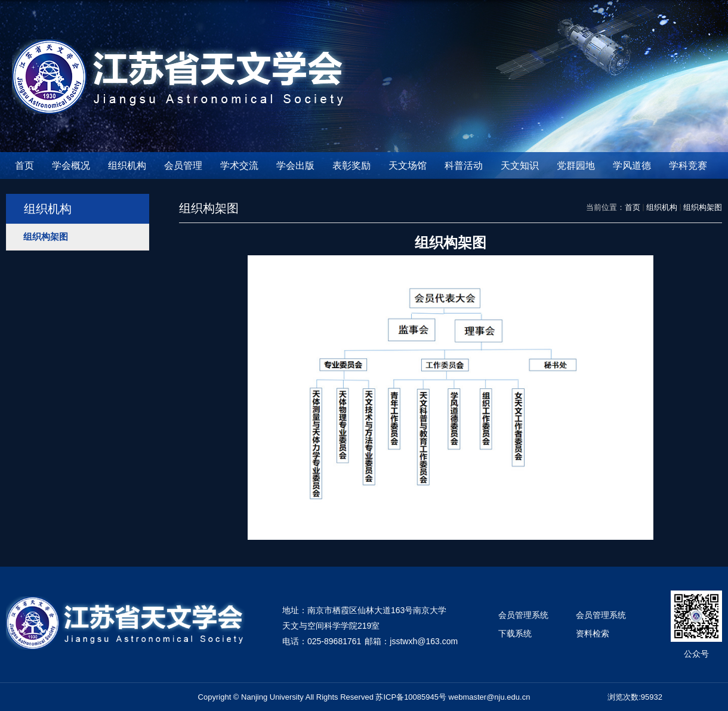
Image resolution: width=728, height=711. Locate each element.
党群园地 (576, 166)
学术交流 (239, 166)
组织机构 (127, 166)
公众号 (696, 654)
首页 (24, 166)
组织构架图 (703, 207)
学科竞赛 (688, 166)
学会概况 (71, 166)
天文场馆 (408, 166)
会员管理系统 (523, 615)
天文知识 (520, 166)
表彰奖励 (351, 166)
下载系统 (515, 633)
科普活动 (464, 166)
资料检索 (593, 633)
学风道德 (632, 166)
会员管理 (183, 166)
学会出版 (295, 166)
